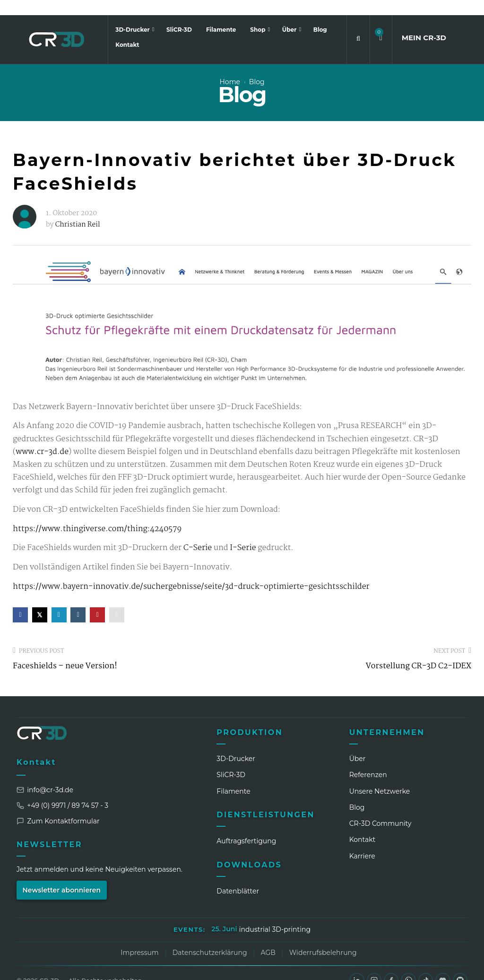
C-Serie (198, 533)
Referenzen (368, 760)
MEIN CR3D (424, 22)
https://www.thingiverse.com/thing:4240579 (97, 514)
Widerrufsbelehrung (323, 937)
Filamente (221, 14)
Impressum (139, 937)
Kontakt (127, 30)
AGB (268, 937)
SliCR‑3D (231, 760)
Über (290, 14)
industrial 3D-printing (275, 914)
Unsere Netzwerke (380, 776)
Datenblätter (238, 876)
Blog (320, 14)
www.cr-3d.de (42, 437)
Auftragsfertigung (246, 826)
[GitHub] (460, 965)
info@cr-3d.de (45, 775)
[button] (381, 23)
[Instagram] (372, 965)
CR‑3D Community (380, 808)
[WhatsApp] (407, 965)
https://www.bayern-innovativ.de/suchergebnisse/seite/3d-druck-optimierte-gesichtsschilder (191, 572)
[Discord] (442, 965)
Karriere (362, 841)
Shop (259, 14)
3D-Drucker (133, 14)
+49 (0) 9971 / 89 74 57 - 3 (62, 790)
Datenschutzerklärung (210, 937)
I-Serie (242, 533)
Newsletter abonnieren (62, 875)
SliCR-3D (179, 14)
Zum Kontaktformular (58, 806)
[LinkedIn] (355, 965)
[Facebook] (390, 965)
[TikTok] (425, 965)
